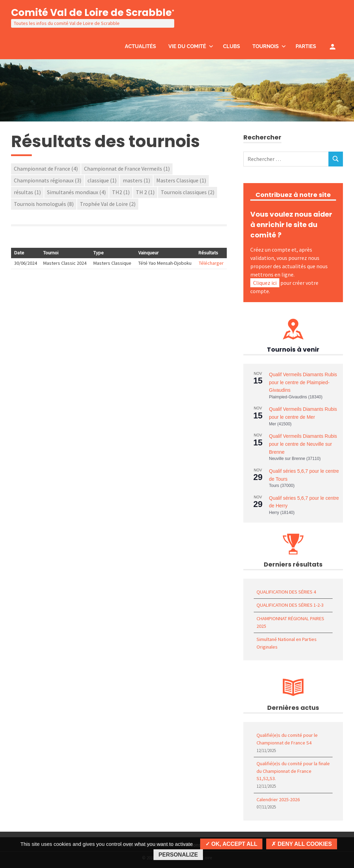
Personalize (178, 855)
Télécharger (211, 263)
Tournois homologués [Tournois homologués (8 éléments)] (44, 204)
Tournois (269, 46)
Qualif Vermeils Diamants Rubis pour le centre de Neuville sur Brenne (303, 444)
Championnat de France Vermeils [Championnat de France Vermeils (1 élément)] (127, 169)
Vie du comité (191, 46)
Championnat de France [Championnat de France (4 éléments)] (46, 169)
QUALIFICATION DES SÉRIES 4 (286, 592)
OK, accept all (231, 844)
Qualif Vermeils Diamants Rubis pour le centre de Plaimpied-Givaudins (303, 382)
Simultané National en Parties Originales (287, 643)
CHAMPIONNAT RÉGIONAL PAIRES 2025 (290, 622)
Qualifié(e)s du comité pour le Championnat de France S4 (287, 739)
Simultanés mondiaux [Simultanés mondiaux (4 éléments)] (76, 192)
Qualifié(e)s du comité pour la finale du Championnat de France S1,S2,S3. (293, 771)
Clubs (231, 46)
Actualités (140, 46)
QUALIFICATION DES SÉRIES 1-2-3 (290, 605)
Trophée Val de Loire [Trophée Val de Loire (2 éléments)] (108, 204)
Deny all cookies (302, 844)
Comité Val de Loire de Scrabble (93, 13)
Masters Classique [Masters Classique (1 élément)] (181, 180)
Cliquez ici (265, 283)
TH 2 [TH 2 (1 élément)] (145, 192)
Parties (306, 46)
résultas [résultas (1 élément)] (27, 192)
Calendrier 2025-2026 (278, 799)
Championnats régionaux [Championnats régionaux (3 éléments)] (48, 180)
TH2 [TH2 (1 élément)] (121, 192)
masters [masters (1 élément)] (136, 180)
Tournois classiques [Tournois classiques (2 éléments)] (188, 192)
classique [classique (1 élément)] (102, 180)
